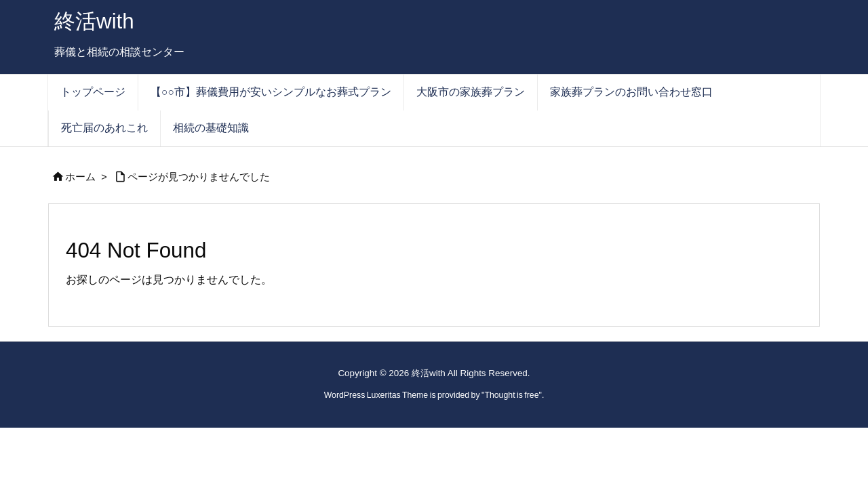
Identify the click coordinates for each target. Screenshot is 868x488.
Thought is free (511, 395)
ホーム (80, 177)
